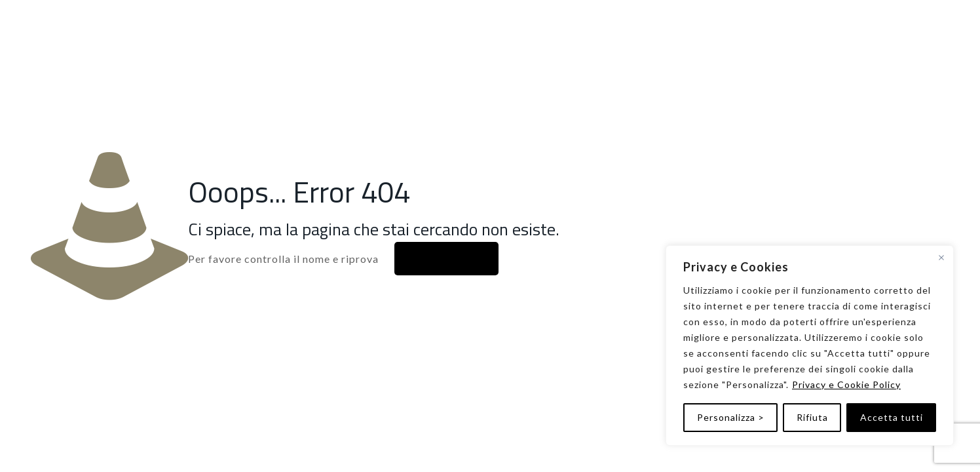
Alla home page (446, 259)
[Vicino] (941, 258)
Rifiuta (812, 417)
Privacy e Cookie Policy (846, 384)
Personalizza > (731, 417)
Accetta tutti (892, 417)
